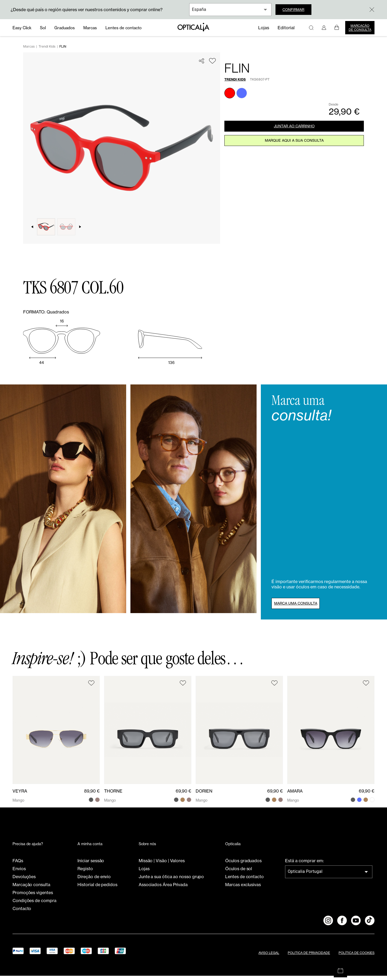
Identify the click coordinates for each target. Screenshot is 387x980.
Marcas (29, 51)
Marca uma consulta (300, 607)
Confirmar (297, 10)
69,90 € (184, 795)
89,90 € (92, 795)
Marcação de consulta (360, 28)
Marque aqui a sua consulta (294, 148)
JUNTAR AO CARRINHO (294, 131)
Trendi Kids (47, 51)
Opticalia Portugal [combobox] (305, 876)
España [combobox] (199, 9)
